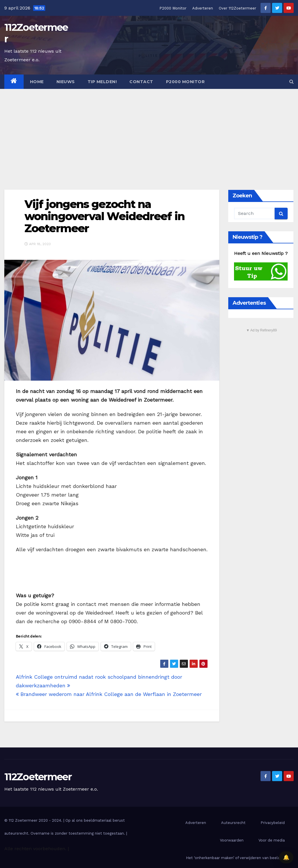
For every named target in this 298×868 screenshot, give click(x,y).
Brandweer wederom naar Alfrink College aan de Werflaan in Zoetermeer (109, 694)
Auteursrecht (233, 823)
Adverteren (203, 8)
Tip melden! (102, 82)
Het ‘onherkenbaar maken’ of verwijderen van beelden (235, 858)
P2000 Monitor (173, 8)
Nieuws (66, 82)
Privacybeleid (273, 823)
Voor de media (272, 840)
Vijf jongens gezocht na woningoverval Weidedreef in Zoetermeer (104, 216)
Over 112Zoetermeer (237, 8)
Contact (141, 82)
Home (37, 82)
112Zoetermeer (36, 33)
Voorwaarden (232, 840)
